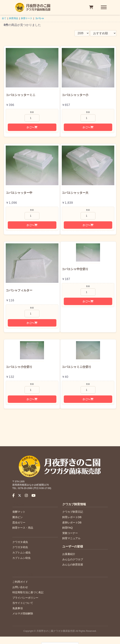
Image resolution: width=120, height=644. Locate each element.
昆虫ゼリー (19, 522)
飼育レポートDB (72, 517)
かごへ (32, 127)
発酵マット (19, 512)
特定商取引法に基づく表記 (28, 592)
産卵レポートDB (72, 522)
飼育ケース (27, 18)
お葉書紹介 (69, 554)
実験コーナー (70, 533)
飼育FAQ (68, 528)
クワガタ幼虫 (20, 547)
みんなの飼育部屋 (73, 565)
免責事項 (18, 608)
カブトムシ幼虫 (21, 558)
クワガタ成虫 (20, 542)
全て (4, 18)
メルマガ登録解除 (23, 613)
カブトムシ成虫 (21, 553)
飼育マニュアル (71, 538)
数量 (32, 112)
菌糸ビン (18, 517)
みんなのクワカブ (73, 559)
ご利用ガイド (20, 582)
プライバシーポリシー (25, 598)
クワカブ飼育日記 (73, 512)
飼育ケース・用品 (23, 528)
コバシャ (40, 18)
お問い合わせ (20, 587)
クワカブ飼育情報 (74, 504)
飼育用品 (14, 18)
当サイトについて (23, 603)
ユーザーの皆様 (73, 546)
